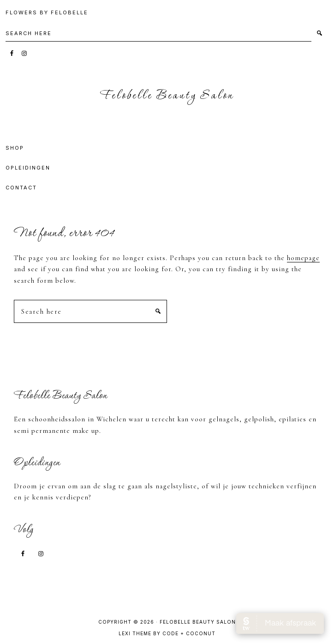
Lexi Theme (135, 633)
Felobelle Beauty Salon (167, 96)
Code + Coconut (189, 633)
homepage (303, 258)
